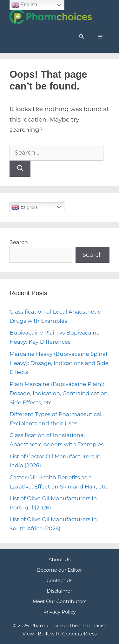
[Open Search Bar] (81, 37)
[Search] (20, 169)
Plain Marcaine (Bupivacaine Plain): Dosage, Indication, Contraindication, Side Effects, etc (59, 393)
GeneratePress (79, 634)
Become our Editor (60, 570)
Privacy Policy (59, 612)
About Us (60, 559)
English (24, 207)
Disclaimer (60, 591)
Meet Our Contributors (60, 601)
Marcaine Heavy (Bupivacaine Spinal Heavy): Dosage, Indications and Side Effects (59, 363)
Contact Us (59, 580)
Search (19, 242)
